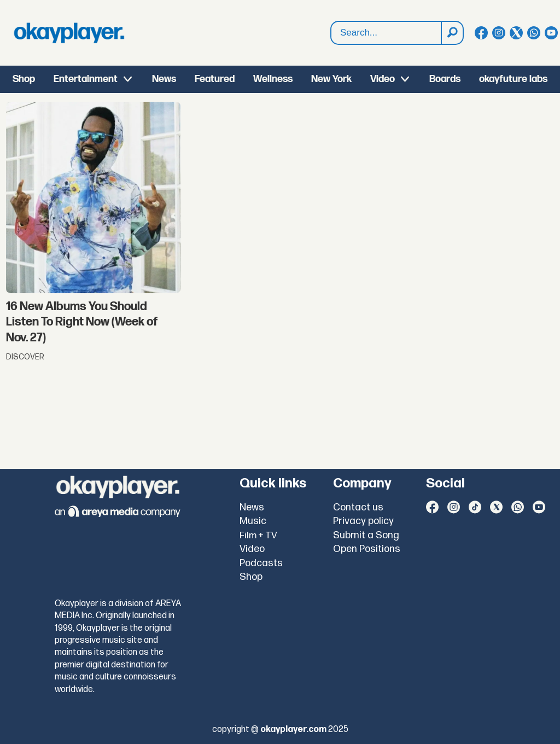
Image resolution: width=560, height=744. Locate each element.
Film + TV (258, 536)
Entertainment (86, 79)
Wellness (273, 79)
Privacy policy (363, 521)
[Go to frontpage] (69, 33)
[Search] (452, 33)
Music (253, 521)
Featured (215, 79)
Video (383, 79)
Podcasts (261, 563)
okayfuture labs (513, 79)
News (164, 79)
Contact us (358, 507)
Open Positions (367, 549)
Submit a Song (366, 535)
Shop (24, 79)
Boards (445, 79)
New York (331, 79)
